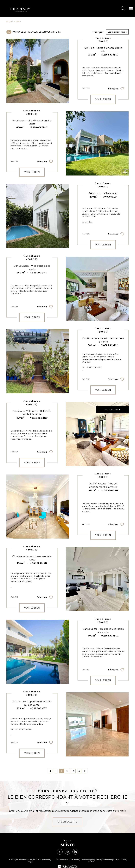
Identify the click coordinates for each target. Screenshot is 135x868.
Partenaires (107, 860)
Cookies (91, 862)
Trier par (98, 32)
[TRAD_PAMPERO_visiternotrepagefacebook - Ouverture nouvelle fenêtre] (60, 852)
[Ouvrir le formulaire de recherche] (123, 9)
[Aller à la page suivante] (85, 771)
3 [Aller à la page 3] (67, 771)
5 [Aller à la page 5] (79, 771)
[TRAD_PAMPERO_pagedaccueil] (19, 12)
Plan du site (74, 860)
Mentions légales (87, 860)
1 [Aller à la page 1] (56, 771)
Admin (98, 860)
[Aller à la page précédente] (50, 771)
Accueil (10, 21)
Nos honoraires (62, 860)
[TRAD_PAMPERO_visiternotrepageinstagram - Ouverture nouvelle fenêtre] (67, 852)
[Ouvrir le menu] (131, 9)
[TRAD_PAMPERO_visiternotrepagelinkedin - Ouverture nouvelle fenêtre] (75, 852)
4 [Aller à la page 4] (73, 771)
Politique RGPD (120, 860)
